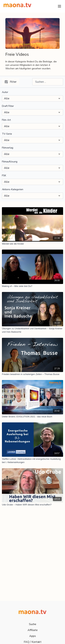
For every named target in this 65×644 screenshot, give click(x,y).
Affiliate (33, 630)
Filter (11, 82)
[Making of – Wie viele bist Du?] (32, 286)
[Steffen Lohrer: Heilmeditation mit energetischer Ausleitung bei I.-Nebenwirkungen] (32, 461)
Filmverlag (8, 148)
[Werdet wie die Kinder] (32, 244)
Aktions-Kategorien (13, 189)
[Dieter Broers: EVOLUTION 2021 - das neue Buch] (32, 417)
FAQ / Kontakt (33, 642)
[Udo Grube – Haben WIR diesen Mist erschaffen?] (32, 505)
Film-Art (6, 120)
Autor (5, 92)
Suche (33, 624)
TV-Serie (7, 134)
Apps (33, 636)
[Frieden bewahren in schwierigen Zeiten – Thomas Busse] (32, 374)
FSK (4, 176)
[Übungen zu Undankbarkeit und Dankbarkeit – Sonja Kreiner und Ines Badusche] (32, 330)
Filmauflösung (10, 162)
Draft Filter (8, 106)
